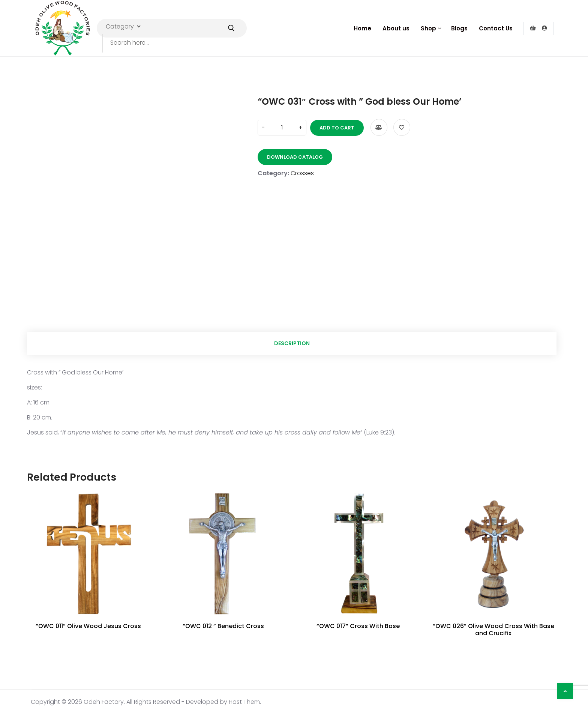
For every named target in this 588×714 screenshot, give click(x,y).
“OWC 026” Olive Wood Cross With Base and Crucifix (493, 630)
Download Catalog (295, 157)
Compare (379, 127)
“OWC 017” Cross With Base (358, 626)
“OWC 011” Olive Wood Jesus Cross (88, 626)
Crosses (302, 173)
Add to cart (337, 128)
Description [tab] (292, 343)
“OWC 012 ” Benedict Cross (223, 626)
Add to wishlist (402, 127)
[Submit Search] (231, 28)
